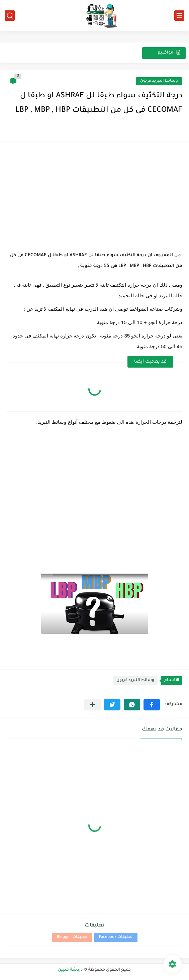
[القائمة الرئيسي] (179, 16)
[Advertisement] (94, 195)
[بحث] (10, 16)
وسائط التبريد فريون (159, 81)
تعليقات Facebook (116, 937)
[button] (152, 705)
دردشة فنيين (70, 970)
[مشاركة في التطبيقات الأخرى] (92, 705)
